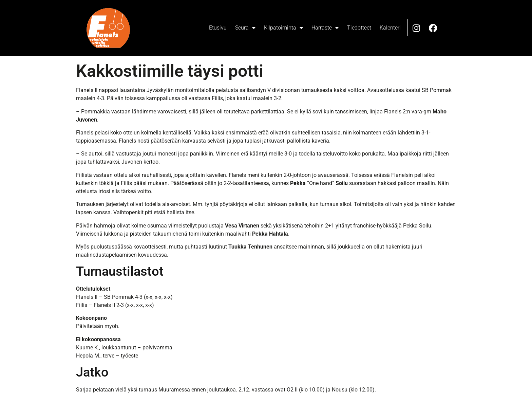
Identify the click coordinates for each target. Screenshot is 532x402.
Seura (245, 28)
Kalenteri (390, 28)
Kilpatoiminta (283, 28)
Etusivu (218, 28)
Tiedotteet (359, 28)
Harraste (325, 28)
